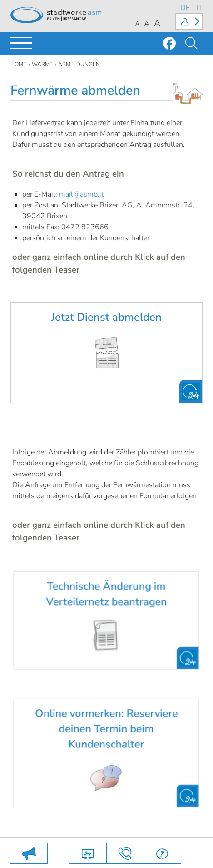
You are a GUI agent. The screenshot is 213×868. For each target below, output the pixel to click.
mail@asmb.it (81, 194)
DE (185, 8)
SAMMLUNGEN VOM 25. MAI (29, 853)
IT (199, 8)
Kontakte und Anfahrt (125, 853)
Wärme (42, 64)
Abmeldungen (79, 64)
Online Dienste (88, 853)
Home (18, 64)
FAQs (162, 853)
